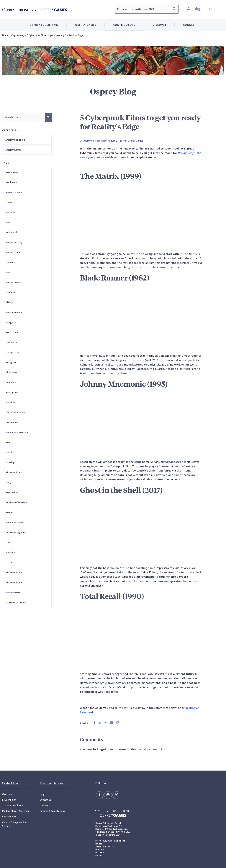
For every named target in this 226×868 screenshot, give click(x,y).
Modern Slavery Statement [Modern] (16, 811)
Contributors (124, 25)
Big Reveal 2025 (14, 573)
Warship (10, 463)
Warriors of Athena (16, 603)
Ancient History (14, 242)
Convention (12, 423)
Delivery (44, 805)
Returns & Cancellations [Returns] (52, 811)
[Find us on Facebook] (100, 795)
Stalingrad (11, 232)
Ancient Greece (14, 282)
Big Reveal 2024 (14, 473)
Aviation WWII (13, 593)
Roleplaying (12, 172)
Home (5, 35)
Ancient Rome (13, 252)
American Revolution (17, 433)
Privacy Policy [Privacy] (9, 800)
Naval (9, 453)
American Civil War (16, 523)
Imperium (11, 382)
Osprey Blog (18, 35)
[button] (198, 9)
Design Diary (13, 352)
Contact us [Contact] (46, 800)
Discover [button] (159, 25)
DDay (9, 563)
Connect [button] (190, 25)
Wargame (11, 322)
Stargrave (11, 362)
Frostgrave (12, 392)
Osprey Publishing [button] (44, 25)
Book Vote (12, 182)
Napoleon (11, 262)
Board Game (13, 332)
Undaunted (12, 342)
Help (42, 794)
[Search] (174, 9)
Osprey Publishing (15, 140)
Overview (7, 794)
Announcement (14, 312)
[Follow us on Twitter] (116, 795)
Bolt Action (12, 493)
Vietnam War (13, 372)
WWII (9, 222)
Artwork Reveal (14, 192)
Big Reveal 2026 (14, 583)
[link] (94, 723)
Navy (9, 483)
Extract (10, 443)
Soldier (10, 513)
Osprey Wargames (16, 533)
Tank (9, 543)
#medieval (12, 553)
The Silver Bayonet (16, 413)
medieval (11, 292)
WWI (8, 272)
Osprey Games (14, 150)
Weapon (10, 212)
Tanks (9, 202)
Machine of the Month (18, 503)
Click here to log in (156, 749)
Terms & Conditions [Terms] (13, 805)
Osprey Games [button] (86, 25)
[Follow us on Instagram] (108, 795)
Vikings (10, 302)
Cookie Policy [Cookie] (9, 817)
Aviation (10, 403)
